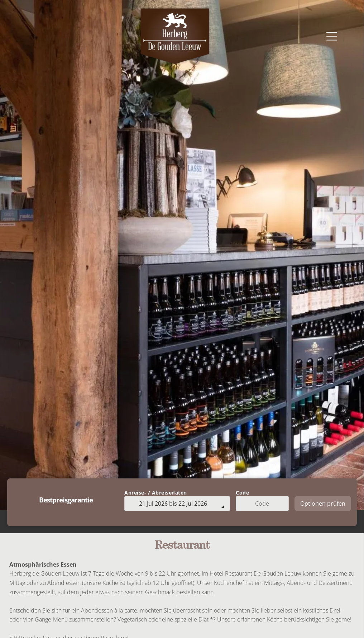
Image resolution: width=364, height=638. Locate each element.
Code (242, 493)
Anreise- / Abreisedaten (156, 493)
